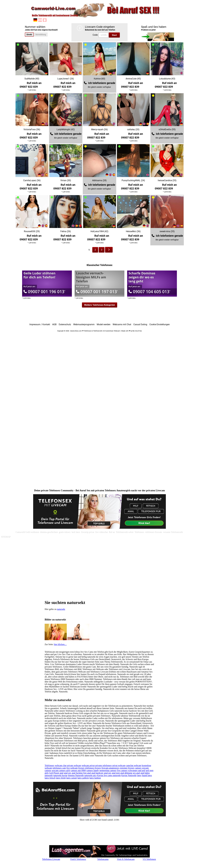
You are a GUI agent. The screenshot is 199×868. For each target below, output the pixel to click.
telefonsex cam (59, 768)
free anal (87, 773)
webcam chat (61, 765)
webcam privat (88, 765)
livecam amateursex (110, 768)
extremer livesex (127, 768)
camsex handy (93, 770)
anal (62, 773)
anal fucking (77, 773)
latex (139, 775)
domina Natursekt (76, 775)
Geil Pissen (54, 773)
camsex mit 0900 (78, 770)
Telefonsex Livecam (51, 859)
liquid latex (147, 775)
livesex (81, 768)
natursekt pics (90, 775)
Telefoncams (103, 859)
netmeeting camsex (108, 770)
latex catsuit (72, 778)
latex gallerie (83, 778)
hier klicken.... (60, 644)
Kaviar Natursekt (129, 775)
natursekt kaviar (60, 775)
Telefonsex (49, 765)
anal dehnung (126, 773)
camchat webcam (134, 765)
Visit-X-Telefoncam (126, 859)
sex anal (136, 773)
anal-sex (108, 773)
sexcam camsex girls (61, 770)
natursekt (61, 609)
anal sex (68, 773)
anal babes (145, 773)
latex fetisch (50, 778)
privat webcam (119, 765)
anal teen (116, 773)
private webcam (74, 765)
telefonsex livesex (93, 768)
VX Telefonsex (149, 859)
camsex (138, 768)
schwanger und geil (137, 770)
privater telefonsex (104, 765)
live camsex (122, 770)
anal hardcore (97, 773)
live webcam (72, 768)
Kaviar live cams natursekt (109, 775)
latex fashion (95, 778)
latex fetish (61, 778)
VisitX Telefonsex (78, 859)
